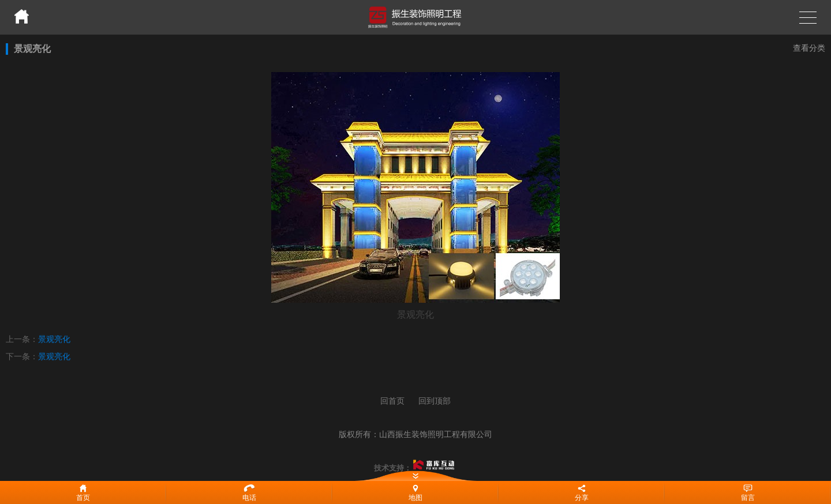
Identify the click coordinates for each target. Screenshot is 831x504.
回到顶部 (435, 401)
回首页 (392, 401)
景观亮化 (54, 339)
